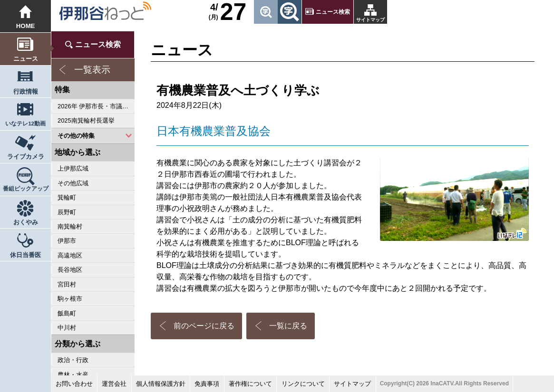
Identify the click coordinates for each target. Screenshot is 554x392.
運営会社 (114, 384)
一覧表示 (92, 70)
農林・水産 (73, 375)
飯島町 (67, 313)
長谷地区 (70, 270)
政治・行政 (73, 360)
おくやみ (26, 222)
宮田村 (67, 284)
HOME (26, 26)
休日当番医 (25, 255)
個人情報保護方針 (161, 384)
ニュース (26, 59)
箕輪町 (67, 197)
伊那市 (67, 241)
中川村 (67, 328)
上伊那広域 (73, 168)
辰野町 (67, 212)
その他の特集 (76, 136)
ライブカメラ (26, 157)
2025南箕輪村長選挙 (86, 120)
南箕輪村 (70, 226)
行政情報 (26, 91)
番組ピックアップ (26, 189)
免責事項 (207, 384)
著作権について (250, 384)
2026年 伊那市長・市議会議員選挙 (96, 106)
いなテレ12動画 (25, 124)
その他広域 (73, 183)
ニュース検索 (333, 12)
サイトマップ (370, 20)
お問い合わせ (74, 384)
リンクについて (303, 384)
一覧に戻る (288, 326)
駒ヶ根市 (70, 299)
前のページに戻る (204, 326)
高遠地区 (70, 255)
